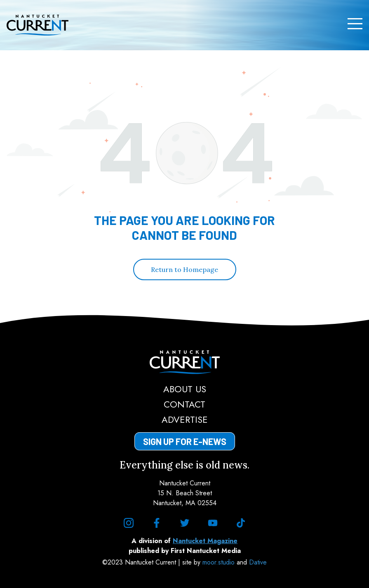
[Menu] (355, 24)
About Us (185, 389)
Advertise (185, 419)
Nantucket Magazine (205, 541)
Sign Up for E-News (185, 441)
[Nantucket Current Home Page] (38, 25)
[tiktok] (241, 523)
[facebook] (157, 523)
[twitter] (185, 523)
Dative (258, 562)
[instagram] (129, 523)
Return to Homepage (184, 269)
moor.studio (220, 562)
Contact (184, 404)
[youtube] (213, 523)
